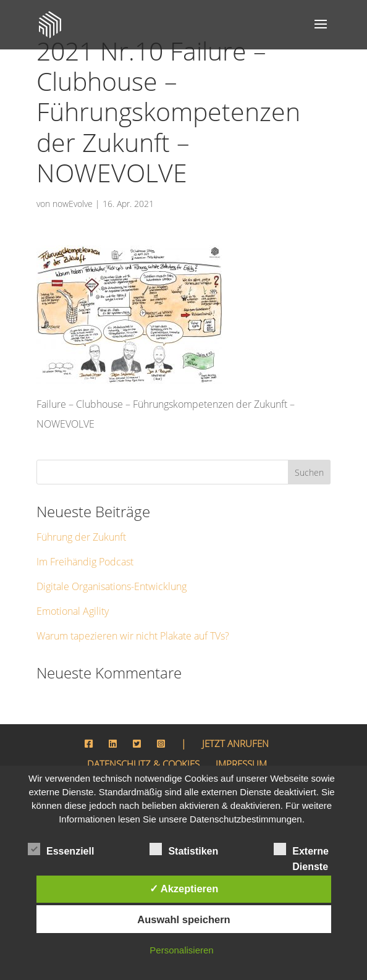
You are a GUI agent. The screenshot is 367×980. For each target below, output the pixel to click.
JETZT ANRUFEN (234, 712)
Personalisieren (181, 950)
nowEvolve (72, 173)
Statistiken (184, 850)
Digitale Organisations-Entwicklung (108, 556)
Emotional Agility (72, 581)
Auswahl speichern (183, 919)
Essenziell (61, 850)
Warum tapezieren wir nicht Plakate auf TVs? (127, 605)
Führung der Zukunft (78, 506)
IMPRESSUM (248, 733)
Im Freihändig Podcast (81, 531)
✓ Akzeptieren (184, 889)
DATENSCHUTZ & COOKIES (141, 733)
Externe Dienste (301, 851)
